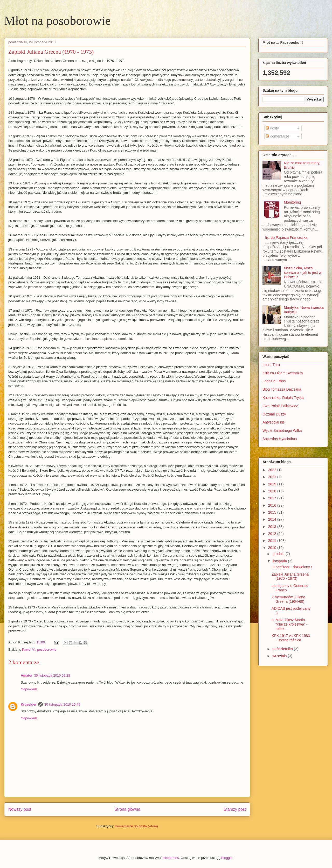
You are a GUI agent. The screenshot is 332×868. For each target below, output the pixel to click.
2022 (273, 470)
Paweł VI (29, 650)
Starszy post (235, 809)
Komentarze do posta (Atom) (136, 826)
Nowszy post (20, 809)
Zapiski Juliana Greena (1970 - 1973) (290, 576)
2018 (273, 491)
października (283, 649)
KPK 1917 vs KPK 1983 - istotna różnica (291, 638)
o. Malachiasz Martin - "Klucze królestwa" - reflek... (290, 624)
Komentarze (277, 136)
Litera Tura (271, 365)
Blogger (227, 858)
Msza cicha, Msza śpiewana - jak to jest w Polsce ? (303, 272)
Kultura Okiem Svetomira (283, 373)
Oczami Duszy (274, 414)
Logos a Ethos (274, 381)
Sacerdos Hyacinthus (280, 439)
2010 (273, 548)
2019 (273, 484)
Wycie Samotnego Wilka (282, 431)
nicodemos (171, 858)
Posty (272, 128)
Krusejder (29, 704)
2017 (273, 498)
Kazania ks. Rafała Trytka (283, 398)
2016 (273, 505)
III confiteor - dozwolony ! (292, 567)
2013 (273, 527)
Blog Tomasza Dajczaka (282, 389)
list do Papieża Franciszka (286, 238)
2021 (273, 477)
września (280, 656)
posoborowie (47, 650)
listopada (280, 561)
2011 (273, 541)
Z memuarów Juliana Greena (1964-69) (288, 599)
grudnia (279, 554)
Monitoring (292, 202)
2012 (273, 534)
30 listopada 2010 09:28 (52, 675)
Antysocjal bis (274, 422)
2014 (273, 519)
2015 (273, 512)
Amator (27, 675)
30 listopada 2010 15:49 (62, 704)
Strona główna (127, 809)
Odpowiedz (29, 689)
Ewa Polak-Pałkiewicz (280, 406)
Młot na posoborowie (57, 21)
